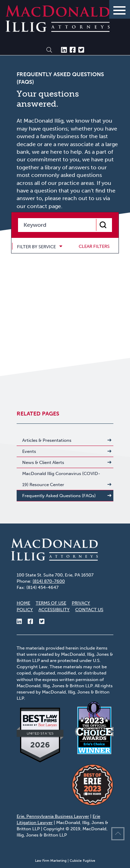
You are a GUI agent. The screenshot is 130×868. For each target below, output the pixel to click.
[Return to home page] (58, 30)
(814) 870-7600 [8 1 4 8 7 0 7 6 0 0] (49, 581)
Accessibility (54, 610)
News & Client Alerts (43, 462)
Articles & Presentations (47, 440)
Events (29, 451)
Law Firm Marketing (51, 861)
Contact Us (89, 610)
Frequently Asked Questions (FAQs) (59, 496)
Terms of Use (51, 603)
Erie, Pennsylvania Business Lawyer (53, 816)
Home (23, 603)
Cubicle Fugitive (83, 861)
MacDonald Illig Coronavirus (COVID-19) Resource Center (61, 479)
